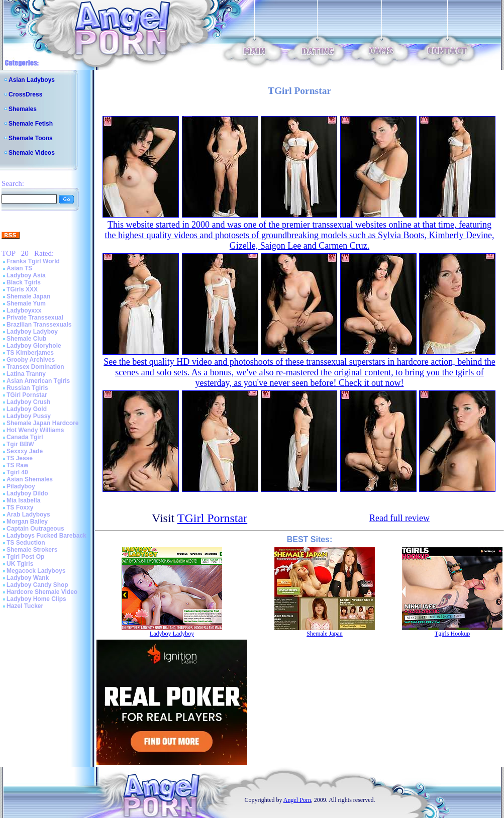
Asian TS (19, 268)
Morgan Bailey (27, 522)
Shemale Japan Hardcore (42, 423)
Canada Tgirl (25, 437)
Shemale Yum (26, 303)
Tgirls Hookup (452, 634)
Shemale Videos (32, 153)
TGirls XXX (22, 289)
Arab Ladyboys (28, 515)
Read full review (399, 518)
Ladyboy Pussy (29, 416)
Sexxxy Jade (25, 451)
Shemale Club (26, 339)
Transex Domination (35, 367)
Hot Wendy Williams (35, 430)
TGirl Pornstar (27, 395)
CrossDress (25, 94)
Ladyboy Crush (28, 402)
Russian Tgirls (27, 388)
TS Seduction (26, 543)
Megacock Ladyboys (36, 571)
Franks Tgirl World (33, 261)
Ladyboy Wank (28, 578)
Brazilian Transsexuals (39, 325)
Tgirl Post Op (25, 557)
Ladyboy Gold (27, 409)
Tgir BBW (20, 444)
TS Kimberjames (30, 353)
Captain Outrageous (35, 529)
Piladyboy (21, 486)
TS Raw (17, 465)
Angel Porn (297, 800)
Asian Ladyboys (32, 80)
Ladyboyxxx (24, 311)
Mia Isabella (23, 500)
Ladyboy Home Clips (36, 599)
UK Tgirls (20, 564)
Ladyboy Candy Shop (37, 585)
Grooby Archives (31, 360)
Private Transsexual (35, 318)
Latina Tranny (26, 374)
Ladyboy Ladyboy (32, 332)
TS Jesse (20, 458)
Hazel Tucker (25, 606)
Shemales (23, 109)
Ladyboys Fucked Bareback (46, 536)
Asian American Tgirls (38, 381)
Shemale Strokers (32, 550)
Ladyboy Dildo (27, 493)
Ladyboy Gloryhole (34, 346)
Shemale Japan (28, 296)
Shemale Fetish (31, 124)
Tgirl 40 (17, 472)
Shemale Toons (31, 138)
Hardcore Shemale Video (42, 592)
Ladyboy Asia (26, 275)
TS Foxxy (20, 507)
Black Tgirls (24, 282)
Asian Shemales (30, 479)
